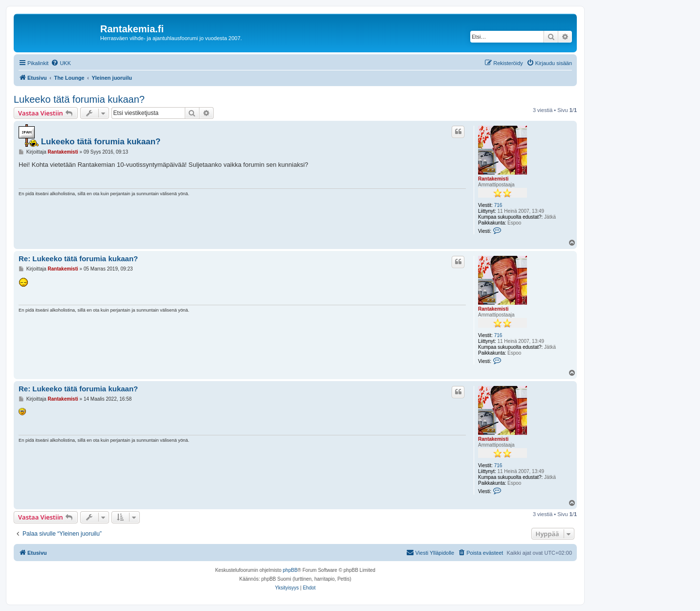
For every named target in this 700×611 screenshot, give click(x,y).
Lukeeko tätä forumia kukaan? (79, 99)
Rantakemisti (493, 179)
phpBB (290, 570)
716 (498, 205)
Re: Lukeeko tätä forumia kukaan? (78, 259)
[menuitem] (61, 63)
